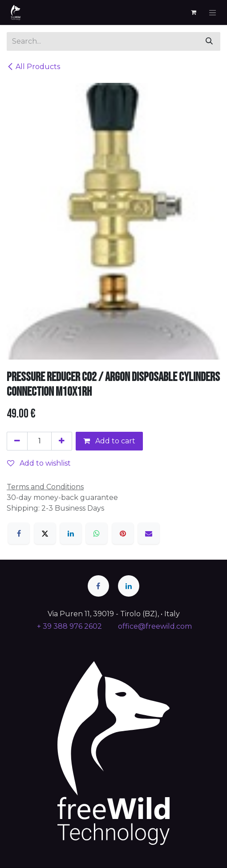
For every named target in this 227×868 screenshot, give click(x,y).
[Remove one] (17, 441)
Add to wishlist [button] (39, 463)
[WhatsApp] (97, 533)
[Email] (149, 533)
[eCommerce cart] (194, 12)
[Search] (209, 41)
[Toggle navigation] (213, 12)
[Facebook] (19, 533)
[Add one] (62, 441)
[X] (45, 533)
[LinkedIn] (71, 533)
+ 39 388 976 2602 (69, 626)
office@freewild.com (155, 626)
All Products (33, 67)
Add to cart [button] (109, 441)
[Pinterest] (123, 533)
